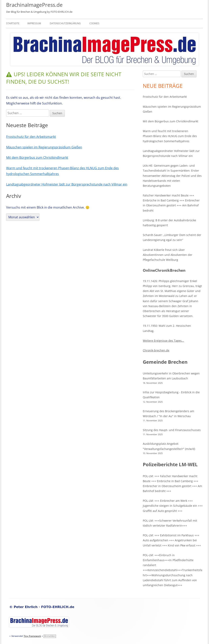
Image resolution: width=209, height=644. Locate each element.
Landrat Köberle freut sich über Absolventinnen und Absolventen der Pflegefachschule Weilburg (168, 255)
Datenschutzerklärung (65, 23)
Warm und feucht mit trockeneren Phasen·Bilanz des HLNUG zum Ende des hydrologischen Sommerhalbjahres (170, 136)
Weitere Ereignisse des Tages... (163, 341)
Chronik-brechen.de (156, 350)
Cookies (94, 23)
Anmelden (50, 636)
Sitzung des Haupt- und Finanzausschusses (172, 430)
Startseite (13, 23)
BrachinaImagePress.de (34, 5)
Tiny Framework (32, 636)
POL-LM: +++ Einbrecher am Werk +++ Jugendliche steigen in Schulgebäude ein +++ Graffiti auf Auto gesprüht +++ (173, 506)
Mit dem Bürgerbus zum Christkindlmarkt (37, 158)
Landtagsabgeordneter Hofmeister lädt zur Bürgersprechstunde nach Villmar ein (67, 184)
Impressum (34, 23)
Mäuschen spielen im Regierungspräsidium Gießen (44, 147)
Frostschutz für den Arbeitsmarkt (31, 137)
